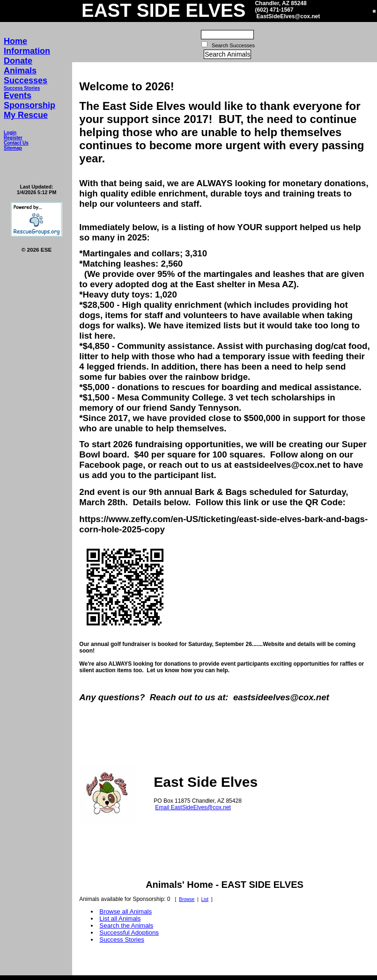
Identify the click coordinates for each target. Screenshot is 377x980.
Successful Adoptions (129, 933)
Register (13, 138)
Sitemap (13, 148)
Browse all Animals (126, 911)
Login (10, 133)
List (205, 899)
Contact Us (16, 143)
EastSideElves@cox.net (288, 16)
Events (18, 95)
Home (15, 41)
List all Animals (120, 918)
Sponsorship (30, 105)
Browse (187, 899)
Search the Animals (126, 926)
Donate (18, 61)
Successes (26, 80)
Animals (20, 71)
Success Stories (22, 88)
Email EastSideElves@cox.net (193, 807)
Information (27, 51)
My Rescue (26, 115)
